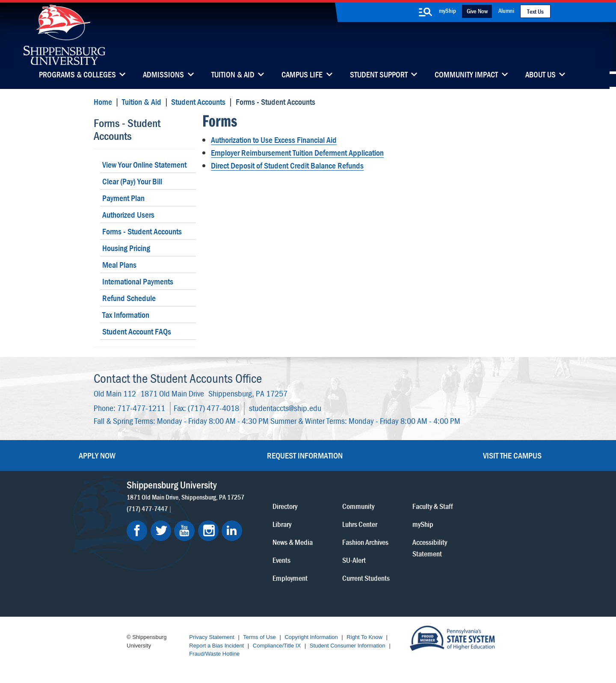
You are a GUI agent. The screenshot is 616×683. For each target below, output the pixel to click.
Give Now (477, 11)
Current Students (366, 578)
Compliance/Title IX (277, 646)
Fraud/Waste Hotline (214, 654)
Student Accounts (198, 102)
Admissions (163, 75)
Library (282, 524)
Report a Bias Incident (216, 646)
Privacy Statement (212, 637)
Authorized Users (128, 214)
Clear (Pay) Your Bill (132, 181)
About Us (540, 75)
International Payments (138, 281)
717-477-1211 (141, 408)
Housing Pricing (126, 248)
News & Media (293, 542)
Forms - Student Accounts (127, 129)
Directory (285, 506)
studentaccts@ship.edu (285, 408)
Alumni (506, 10)
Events (281, 560)
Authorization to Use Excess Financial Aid (274, 140)
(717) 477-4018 (213, 408)
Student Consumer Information (348, 646)
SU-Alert (354, 560)
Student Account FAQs (137, 331)
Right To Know (364, 637)
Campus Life (302, 75)
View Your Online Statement (144, 164)
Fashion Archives (365, 542)
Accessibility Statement (430, 547)
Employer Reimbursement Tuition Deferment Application (297, 152)
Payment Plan (123, 198)
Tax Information (126, 315)
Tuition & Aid (233, 75)
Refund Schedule (129, 298)
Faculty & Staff (433, 506)
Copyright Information (311, 637)
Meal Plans (119, 265)
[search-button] (425, 12)
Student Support (379, 75)
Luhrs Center (360, 524)
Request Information (305, 455)
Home (103, 102)
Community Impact (466, 75)
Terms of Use (259, 637)
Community (358, 506)
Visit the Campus (512, 455)
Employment (290, 578)
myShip (447, 10)
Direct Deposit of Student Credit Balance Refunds (287, 165)
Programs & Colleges (77, 75)
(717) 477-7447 (147, 508)
